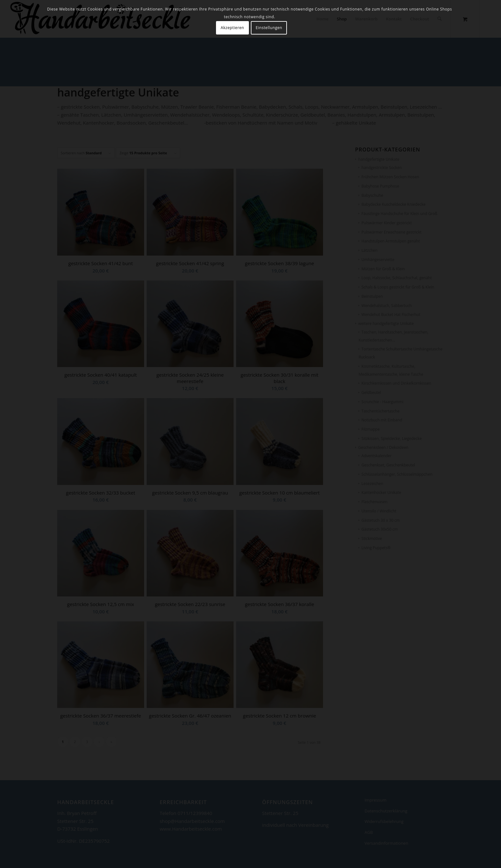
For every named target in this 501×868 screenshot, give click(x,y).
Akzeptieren (232, 28)
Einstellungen (269, 28)
